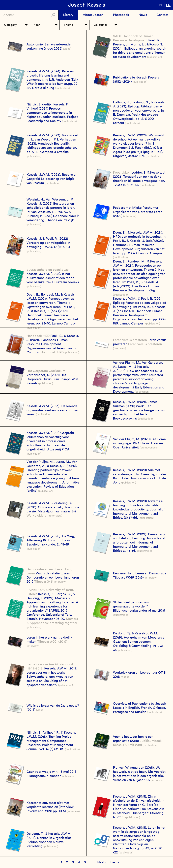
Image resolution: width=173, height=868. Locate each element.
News (143, 15)
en (168, 5)
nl (161, 5)
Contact (162, 15)
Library (68, 15)
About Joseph (93, 15)
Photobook (121, 15)
